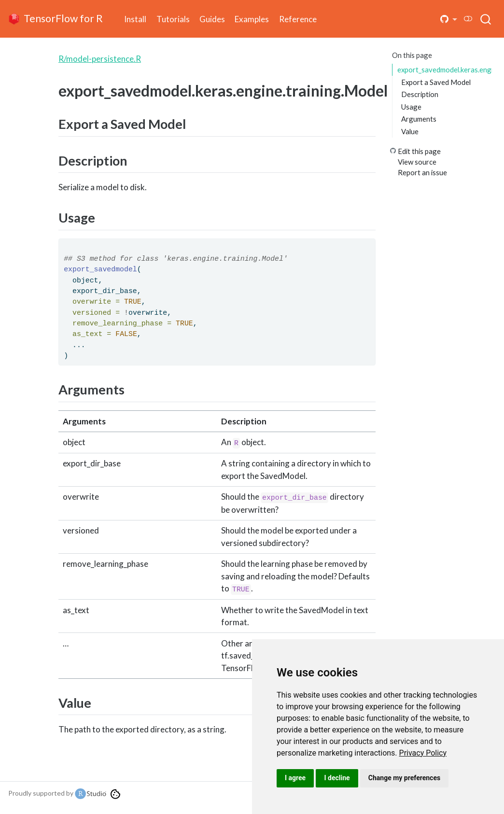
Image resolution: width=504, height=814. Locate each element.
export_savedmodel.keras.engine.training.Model (444, 70)
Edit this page (419, 151)
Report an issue (422, 172)
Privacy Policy (423, 753)
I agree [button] (295, 778)
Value (410, 131)
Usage (411, 107)
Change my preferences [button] (404, 778)
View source (417, 162)
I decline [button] (337, 778)
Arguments (419, 119)
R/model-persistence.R (100, 59)
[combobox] (486, 19)
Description (420, 94)
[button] (449, 19)
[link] (423, 753)
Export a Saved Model (436, 82)
